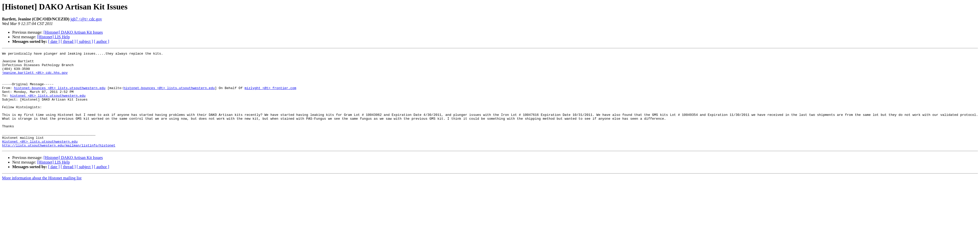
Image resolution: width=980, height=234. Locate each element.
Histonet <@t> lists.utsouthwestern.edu (40, 160)
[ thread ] (68, 41)
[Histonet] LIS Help (54, 37)
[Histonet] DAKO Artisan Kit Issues (73, 32)
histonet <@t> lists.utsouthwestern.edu (48, 105)
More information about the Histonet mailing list (42, 197)
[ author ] (102, 41)
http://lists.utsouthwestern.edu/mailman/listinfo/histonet (59, 164)
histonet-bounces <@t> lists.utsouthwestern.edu (60, 95)
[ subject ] (85, 41)
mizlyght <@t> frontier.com (270, 95)
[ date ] (54, 41)
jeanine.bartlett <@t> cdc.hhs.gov (35, 77)
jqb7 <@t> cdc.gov (86, 19)
